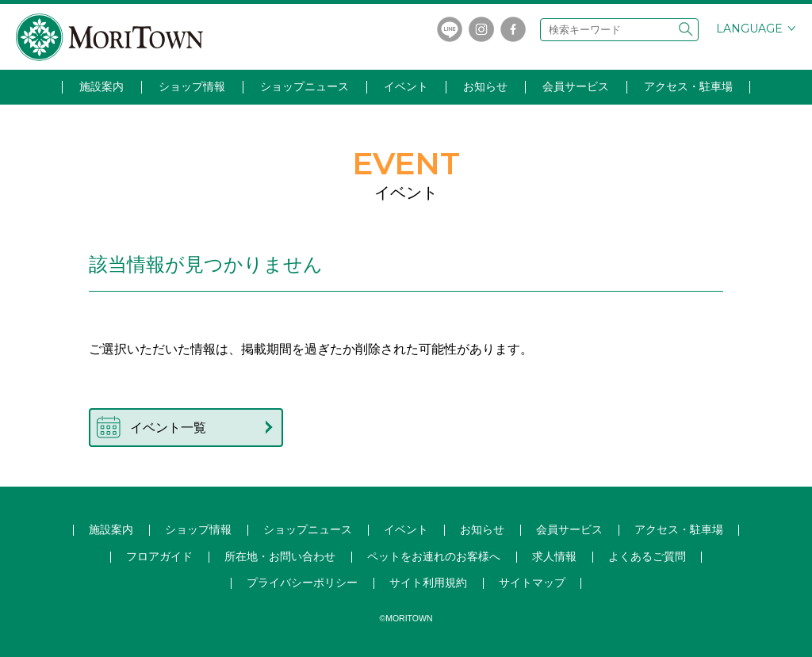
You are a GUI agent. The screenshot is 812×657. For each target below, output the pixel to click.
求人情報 (554, 556)
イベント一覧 (168, 428)
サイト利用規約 (428, 583)
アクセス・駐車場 (688, 86)
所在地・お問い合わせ (280, 556)
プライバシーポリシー (302, 583)
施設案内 (101, 86)
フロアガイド (159, 556)
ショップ (308, 529)
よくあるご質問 (647, 556)
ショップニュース (304, 86)
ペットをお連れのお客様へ (434, 556)
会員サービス (576, 86)
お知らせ (485, 86)
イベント (406, 86)
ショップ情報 (192, 86)
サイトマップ (532, 583)
